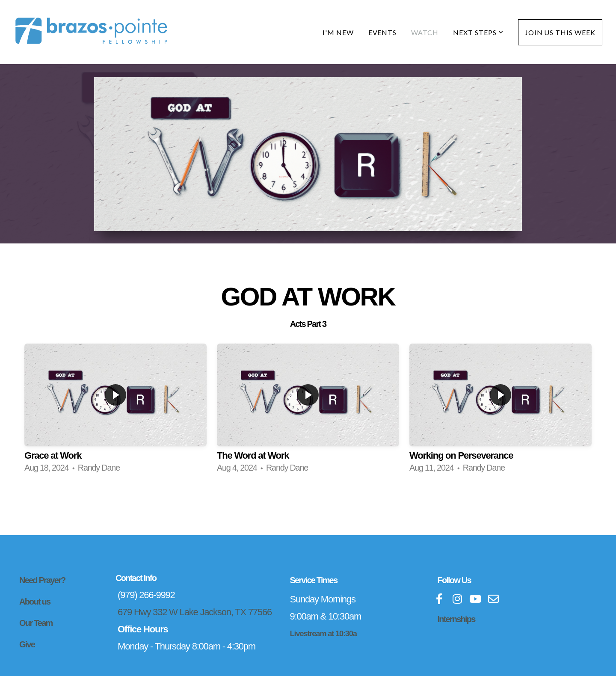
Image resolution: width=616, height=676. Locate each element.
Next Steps (478, 32)
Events (383, 32)
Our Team (36, 623)
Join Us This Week (560, 32)
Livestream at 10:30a (323, 633)
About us (35, 602)
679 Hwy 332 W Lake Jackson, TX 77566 (195, 612)
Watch (425, 32)
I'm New (338, 32)
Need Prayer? (42, 580)
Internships (456, 619)
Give (27, 644)
